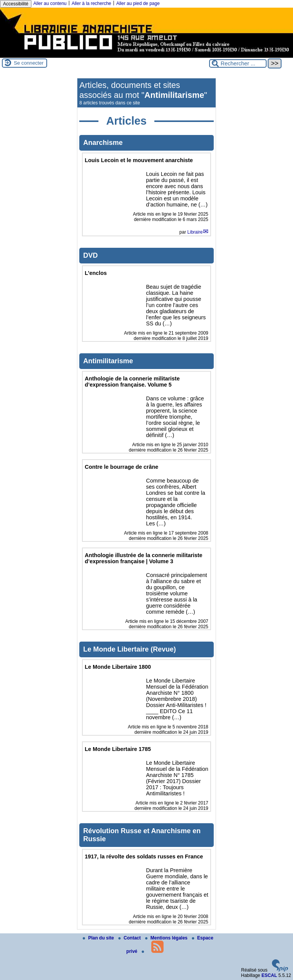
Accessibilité (16, 4)
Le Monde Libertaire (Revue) (129, 649)
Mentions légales (167, 938)
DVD (90, 255)
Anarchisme (103, 143)
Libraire (195, 232)
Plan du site (99, 938)
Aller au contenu (50, 3)
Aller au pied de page (138, 3)
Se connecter (29, 63)
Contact (130, 938)
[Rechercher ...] (238, 63)
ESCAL (269, 975)
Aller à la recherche (91, 3)
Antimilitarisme (108, 361)
